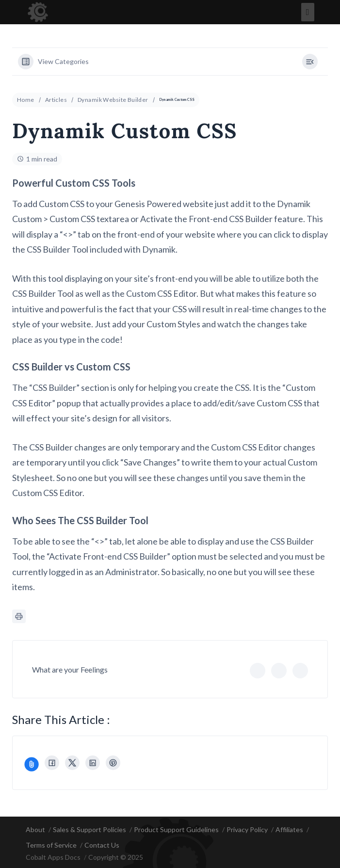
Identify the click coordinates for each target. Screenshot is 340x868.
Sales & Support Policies (89, 829)
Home (26, 100)
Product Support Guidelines (176, 829)
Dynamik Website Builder (113, 100)
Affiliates (289, 829)
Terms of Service (51, 845)
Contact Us (102, 845)
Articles (56, 100)
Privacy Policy (247, 829)
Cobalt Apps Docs (53, 857)
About (35, 829)
